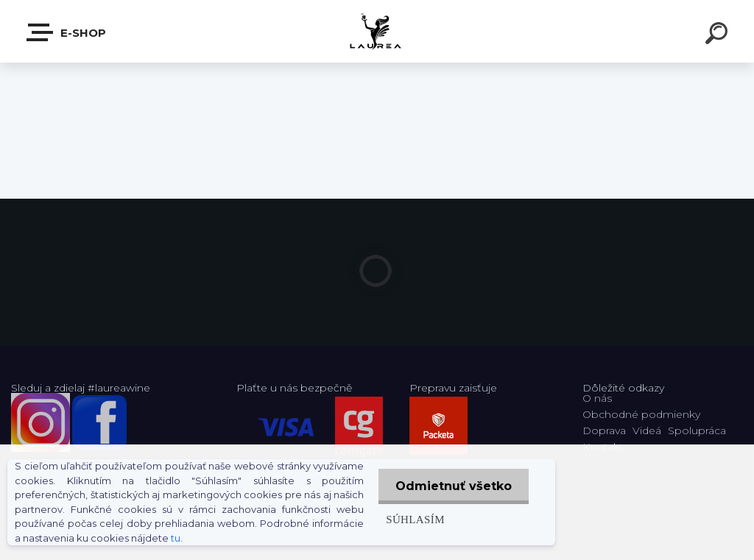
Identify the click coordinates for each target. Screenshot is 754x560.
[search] (719, 35)
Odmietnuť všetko (452, 486)
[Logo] (377, 31)
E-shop (67, 32)
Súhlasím (412, 519)
